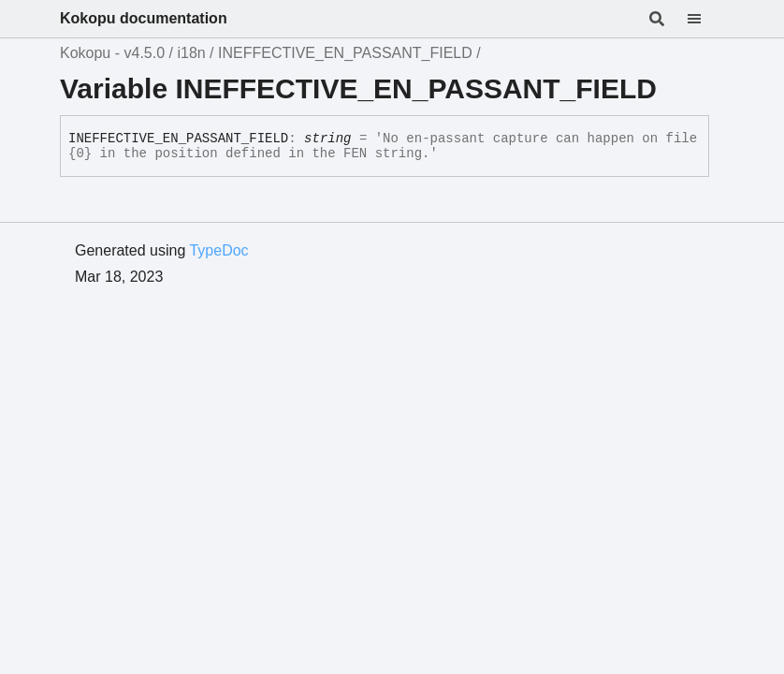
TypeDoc (218, 250)
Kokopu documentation (144, 18)
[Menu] (705, 19)
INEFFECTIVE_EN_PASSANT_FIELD (345, 53)
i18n (191, 53)
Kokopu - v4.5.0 (112, 53)
